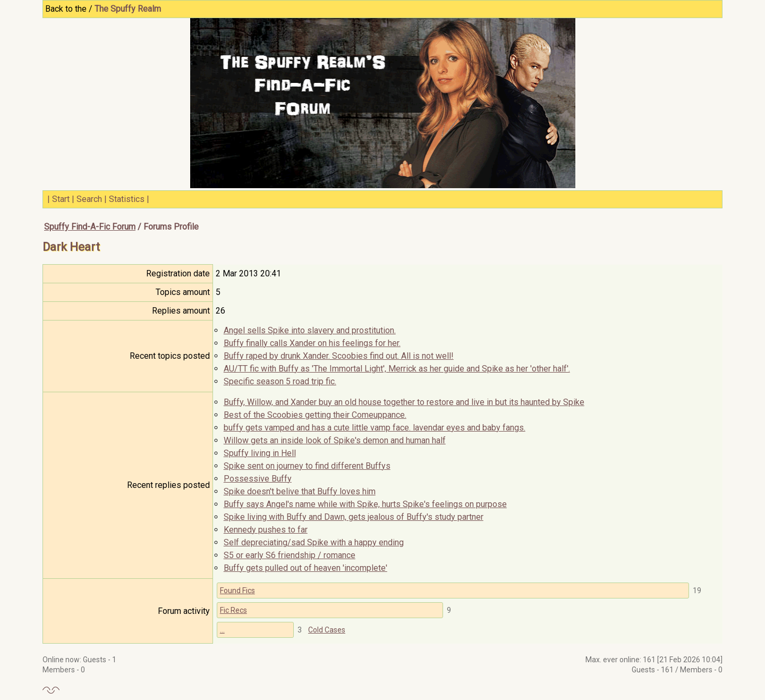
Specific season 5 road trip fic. (280, 381)
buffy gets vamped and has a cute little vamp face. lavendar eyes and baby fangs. (375, 428)
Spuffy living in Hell (260, 453)
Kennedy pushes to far (266, 530)
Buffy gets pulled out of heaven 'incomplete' (305, 568)
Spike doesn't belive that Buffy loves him (300, 491)
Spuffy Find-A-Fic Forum (90, 227)
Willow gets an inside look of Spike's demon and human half (335, 440)
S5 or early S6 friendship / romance (290, 555)
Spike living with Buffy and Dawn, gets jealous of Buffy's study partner (354, 517)
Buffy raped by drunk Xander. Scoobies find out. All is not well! (339, 356)
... (222, 630)
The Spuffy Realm (128, 9)
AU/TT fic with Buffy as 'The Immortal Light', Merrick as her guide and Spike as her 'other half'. (397, 369)
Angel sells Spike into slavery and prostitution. (310, 330)
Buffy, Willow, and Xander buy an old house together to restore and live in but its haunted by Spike (404, 402)
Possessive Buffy (258, 479)
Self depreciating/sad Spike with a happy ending (314, 542)
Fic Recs (233, 610)
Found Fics (237, 591)
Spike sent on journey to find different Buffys (307, 466)
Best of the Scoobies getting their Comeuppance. (315, 415)
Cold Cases (327, 630)
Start (61, 199)
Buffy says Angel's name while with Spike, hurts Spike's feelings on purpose (365, 504)
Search (89, 199)
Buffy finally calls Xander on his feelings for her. (312, 343)
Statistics (127, 199)
